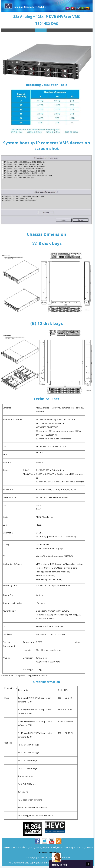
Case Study (52, 30)
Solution (41, 30)
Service (29, 30)
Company (18, 30)
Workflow (64, 30)
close (88, 864)
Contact (87, 30)
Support (75, 30)
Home (6, 30)
